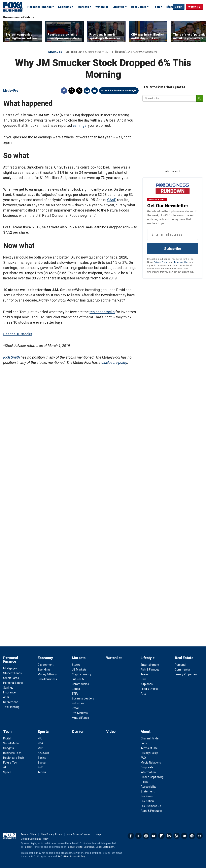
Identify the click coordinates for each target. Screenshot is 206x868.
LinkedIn (169, 836)
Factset (28, 847)
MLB (40, 748)
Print (87, 91)
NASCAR (43, 753)
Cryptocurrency (82, 674)
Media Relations (151, 763)
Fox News (147, 796)
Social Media (11, 743)
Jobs (144, 743)
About (146, 732)
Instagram (146, 836)
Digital (7, 738)
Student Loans (12, 673)
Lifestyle (118, 7)
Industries (78, 703)
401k (6, 697)
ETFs (75, 694)
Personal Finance (40, 7)
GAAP (112, 200)
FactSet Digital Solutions (81, 847)
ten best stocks (102, 312)
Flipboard (161, 836)
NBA (40, 743)
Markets (83, 7)
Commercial (183, 670)
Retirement (10, 702)
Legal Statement (105, 847)
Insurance (9, 692)
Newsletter (184, 836)
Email (95, 91)
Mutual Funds (80, 718)
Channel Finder (150, 738)
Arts (143, 694)
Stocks (76, 665)
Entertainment (150, 665)
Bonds (76, 689)
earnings (80, 125)
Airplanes (147, 684)
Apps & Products (151, 811)
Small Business (47, 679)
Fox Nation (147, 801)
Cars (144, 679)
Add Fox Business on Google (120, 90)
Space (7, 772)
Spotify (192, 836)
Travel (145, 674)
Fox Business (13, 7)
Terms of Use (181, 262)
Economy (65, 7)
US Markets (79, 670)
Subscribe (173, 249)
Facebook (64, 91)
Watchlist (102, 7)
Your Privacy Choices (79, 834)
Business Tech (12, 753)
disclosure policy (114, 362)
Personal (180, 665)
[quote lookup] (170, 98)
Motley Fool (11, 91)
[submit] (200, 99)
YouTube (154, 836)
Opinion (78, 732)
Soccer (42, 763)
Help (98, 834)
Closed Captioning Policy (35, 839)
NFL (40, 738)
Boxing (42, 758)
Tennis (42, 772)
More (170, 7)
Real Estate (139, 7)
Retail (75, 708)
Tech (156, 7)
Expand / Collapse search (169, 7)
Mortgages (10, 668)
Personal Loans (13, 683)
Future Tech (11, 763)
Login (179, 7)
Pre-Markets (80, 713)
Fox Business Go (151, 806)
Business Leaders (83, 698)
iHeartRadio (200, 836)
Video (111, 732)
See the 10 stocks (18, 334)
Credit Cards (11, 678)
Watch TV (194, 7)
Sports (43, 732)
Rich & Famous (150, 670)
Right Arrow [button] (199, 32)
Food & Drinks (149, 689)
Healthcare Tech (14, 758)
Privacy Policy (161, 262)
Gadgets (9, 748)
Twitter (72, 91)
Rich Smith (12, 357)
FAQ (143, 758)
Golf (40, 767)
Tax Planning (11, 707)
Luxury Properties (186, 674)
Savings (8, 688)
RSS (177, 836)
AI (5, 767)
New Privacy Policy (51, 834)
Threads (79, 91)
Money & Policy (47, 674)
